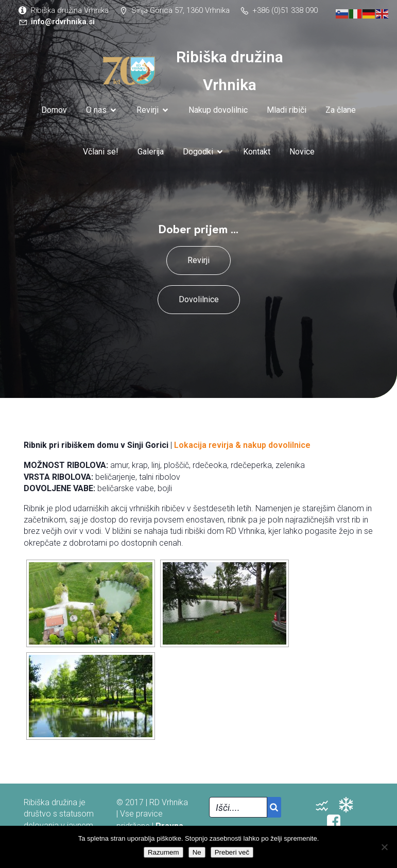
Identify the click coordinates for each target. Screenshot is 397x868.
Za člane (341, 110)
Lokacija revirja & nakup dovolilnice (242, 445)
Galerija (151, 152)
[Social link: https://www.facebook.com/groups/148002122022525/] (338, 822)
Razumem (163, 852)
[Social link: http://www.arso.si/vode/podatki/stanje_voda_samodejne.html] (326, 805)
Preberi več (232, 852)
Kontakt (257, 152)
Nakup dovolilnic (218, 110)
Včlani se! (101, 152)
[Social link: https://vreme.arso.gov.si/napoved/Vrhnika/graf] (350, 805)
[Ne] (384, 847)
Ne (197, 852)
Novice (302, 152)
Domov (54, 110)
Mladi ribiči (287, 110)
